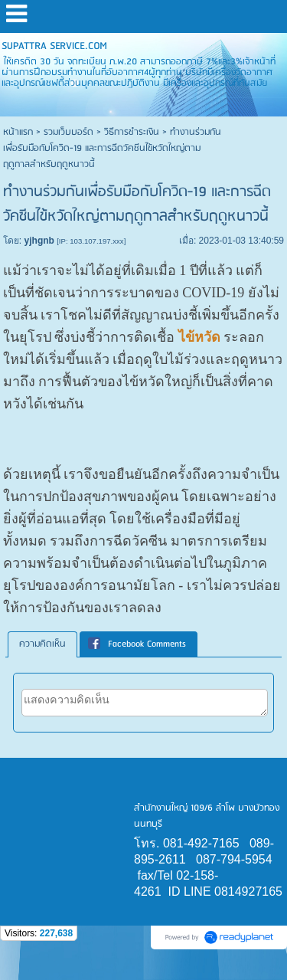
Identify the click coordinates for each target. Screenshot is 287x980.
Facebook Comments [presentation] (137, 644)
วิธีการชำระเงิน (132, 132)
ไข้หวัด (199, 337)
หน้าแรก (18, 132)
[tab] (42, 644)
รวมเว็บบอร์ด (68, 132)
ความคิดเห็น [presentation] (42, 644)
